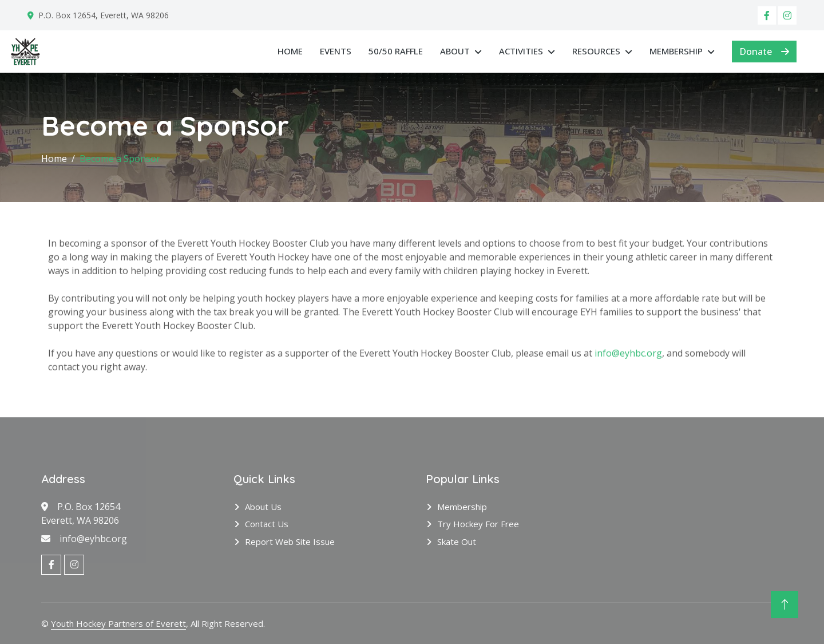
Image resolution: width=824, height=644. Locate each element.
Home (290, 51)
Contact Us (267, 524)
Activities (521, 51)
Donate (764, 52)
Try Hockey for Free (478, 524)
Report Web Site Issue (290, 542)
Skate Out (457, 542)
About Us (263, 507)
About (455, 51)
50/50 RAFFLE (396, 51)
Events (336, 51)
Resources (596, 51)
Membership (676, 51)
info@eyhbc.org (628, 357)
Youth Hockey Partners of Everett (118, 623)
